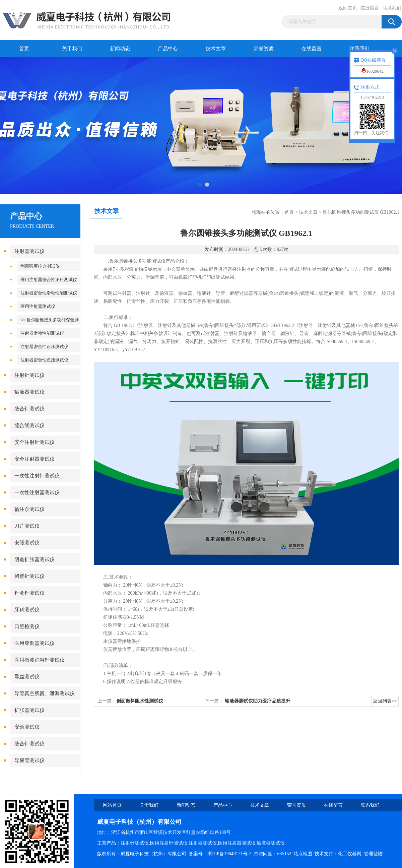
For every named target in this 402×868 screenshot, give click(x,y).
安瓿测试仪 (27, 543)
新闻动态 (120, 49)
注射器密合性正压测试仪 (44, 347)
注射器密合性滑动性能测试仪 (49, 293)
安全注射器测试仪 (35, 459)
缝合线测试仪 (29, 425)
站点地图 (303, 854)
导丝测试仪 (27, 677)
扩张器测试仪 (29, 710)
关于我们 (72, 49)
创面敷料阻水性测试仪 (140, 701)
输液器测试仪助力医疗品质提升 (258, 701)
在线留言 (370, 8)
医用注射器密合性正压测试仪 (49, 280)
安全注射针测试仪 (35, 442)
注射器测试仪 (29, 251)
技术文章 (216, 49)
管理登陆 (373, 854)
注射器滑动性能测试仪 (42, 333)
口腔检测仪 (27, 626)
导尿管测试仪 (29, 760)
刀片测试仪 (27, 526)
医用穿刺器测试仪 (35, 643)
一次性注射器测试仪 (37, 492)
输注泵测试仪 (29, 509)
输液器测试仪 (29, 392)
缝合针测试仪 (29, 409)
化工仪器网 (350, 854)
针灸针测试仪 (29, 593)
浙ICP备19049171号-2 (229, 854)
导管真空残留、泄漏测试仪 (45, 693)
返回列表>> (385, 701)
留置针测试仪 (29, 576)
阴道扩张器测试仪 (35, 559)
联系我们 (392, 8)
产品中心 (168, 49)
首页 (24, 49)
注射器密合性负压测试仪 (44, 360)
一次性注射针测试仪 (37, 476)
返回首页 (348, 8)
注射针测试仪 (29, 375)
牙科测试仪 (27, 610)
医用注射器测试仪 (38, 306)
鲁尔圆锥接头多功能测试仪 (137, 261)
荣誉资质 (264, 49)
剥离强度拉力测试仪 (40, 266)
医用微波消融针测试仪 (40, 660)
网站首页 (112, 805)
